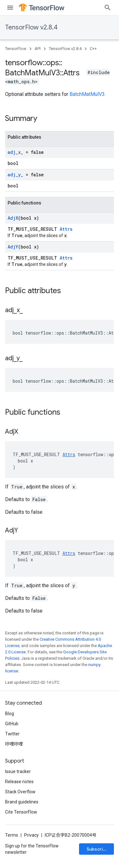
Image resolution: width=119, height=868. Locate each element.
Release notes (19, 782)
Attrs (66, 229)
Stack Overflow (20, 792)
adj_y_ (15, 175)
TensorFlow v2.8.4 (31, 27)
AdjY (13, 247)
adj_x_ (15, 152)
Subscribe (98, 849)
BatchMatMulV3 (87, 94)
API (38, 49)
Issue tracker (18, 771)
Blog (10, 714)
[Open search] (108, 8)
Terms (12, 835)
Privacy (31, 835)
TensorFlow (16, 49)
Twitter (12, 734)
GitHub (12, 724)
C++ (93, 49)
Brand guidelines (22, 802)
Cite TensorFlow (21, 812)
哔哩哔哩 (14, 744)
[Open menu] (10, 8)
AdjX (13, 218)
